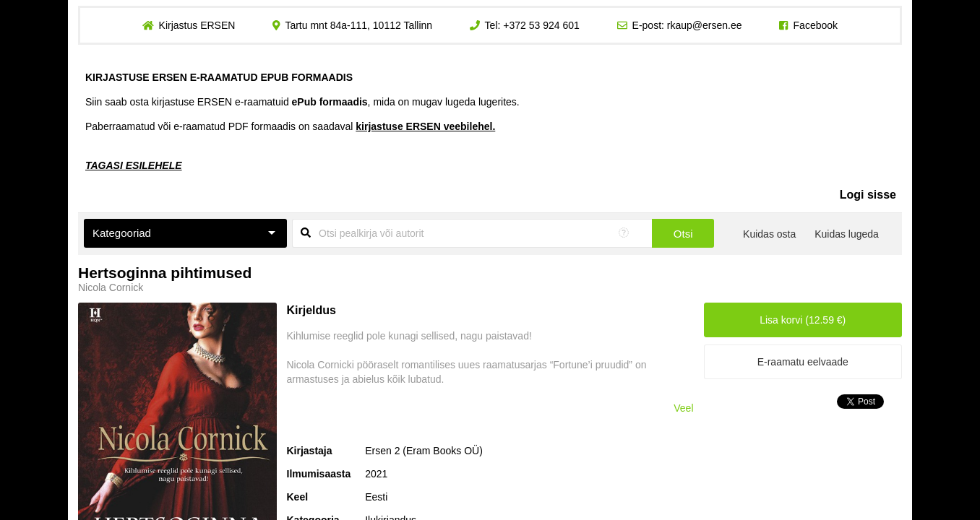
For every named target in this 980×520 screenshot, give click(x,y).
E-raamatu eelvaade (803, 362)
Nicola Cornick (111, 287)
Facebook (816, 25)
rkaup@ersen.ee (705, 25)
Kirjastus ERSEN (197, 25)
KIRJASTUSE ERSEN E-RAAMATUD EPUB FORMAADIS (219, 77)
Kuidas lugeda (847, 234)
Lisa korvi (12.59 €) (803, 320)
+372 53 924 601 (541, 25)
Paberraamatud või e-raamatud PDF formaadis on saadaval (290, 126)
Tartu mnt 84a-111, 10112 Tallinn (358, 25)
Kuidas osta (769, 234)
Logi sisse (868, 195)
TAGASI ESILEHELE (134, 165)
